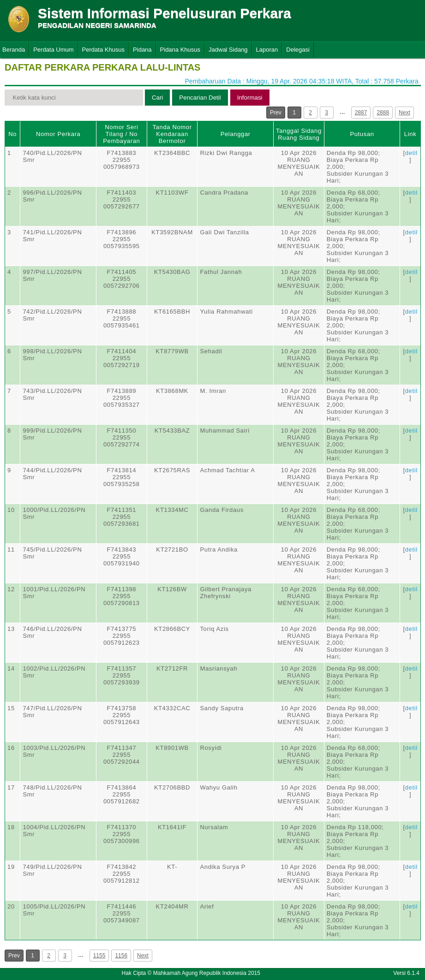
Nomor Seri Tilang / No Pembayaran (121, 134)
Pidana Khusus (180, 50)
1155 (99, 956)
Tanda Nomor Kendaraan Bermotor (172, 134)
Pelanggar (236, 134)
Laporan (267, 50)
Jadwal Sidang (228, 50)
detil (411, 153)
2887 (361, 113)
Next (404, 113)
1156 (121, 956)
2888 (383, 113)
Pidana (142, 50)
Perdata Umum (53, 50)
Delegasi (298, 50)
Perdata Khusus (104, 50)
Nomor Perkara (58, 134)
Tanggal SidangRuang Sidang (299, 134)
